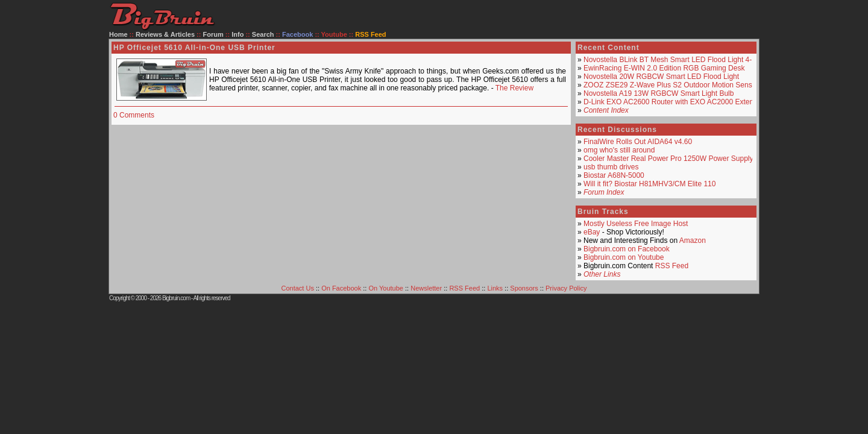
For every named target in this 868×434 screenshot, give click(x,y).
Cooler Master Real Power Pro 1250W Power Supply (668, 159)
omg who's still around (619, 150)
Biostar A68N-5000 (614, 175)
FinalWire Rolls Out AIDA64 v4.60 (638, 142)
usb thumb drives (611, 167)
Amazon (693, 241)
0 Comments (134, 115)
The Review (514, 88)
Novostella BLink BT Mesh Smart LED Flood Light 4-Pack (676, 60)
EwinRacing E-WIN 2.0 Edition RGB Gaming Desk (664, 68)
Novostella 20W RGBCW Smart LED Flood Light (661, 77)
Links (495, 288)
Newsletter (426, 288)
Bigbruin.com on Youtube (624, 257)
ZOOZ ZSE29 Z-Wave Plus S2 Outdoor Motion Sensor (671, 85)
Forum (213, 34)
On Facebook (341, 288)
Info (237, 34)
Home (118, 34)
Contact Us (298, 288)
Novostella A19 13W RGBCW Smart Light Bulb (659, 93)
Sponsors (524, 288)
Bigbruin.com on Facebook (627, 249)
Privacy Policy (566, 288)
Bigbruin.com (176, 298)
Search (263, 34)
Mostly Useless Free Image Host (636, 224)
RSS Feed (672, 266)
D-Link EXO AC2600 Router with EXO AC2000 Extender (674, 102)
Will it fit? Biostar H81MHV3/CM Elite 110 (649, 184)
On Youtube (386, 288)
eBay (592, 232)
